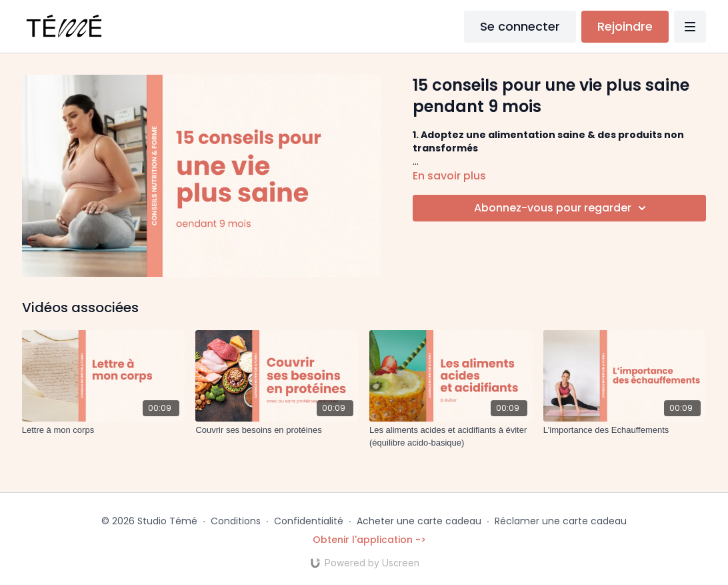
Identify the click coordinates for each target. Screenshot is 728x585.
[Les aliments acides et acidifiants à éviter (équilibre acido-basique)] (451, 437)
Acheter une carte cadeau (419, 521)
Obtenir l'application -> (369, 540)
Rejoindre (625, 26)
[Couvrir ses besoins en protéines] (277, 430)
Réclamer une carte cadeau (561, 521)
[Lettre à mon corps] (104, 430)
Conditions (236, 521)
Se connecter (520, 26)
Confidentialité (309, 521)
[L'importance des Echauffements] (625, 430)
